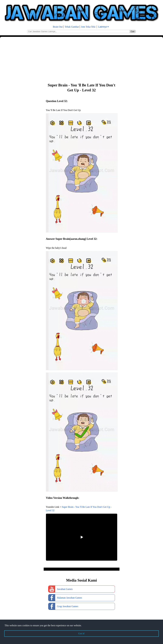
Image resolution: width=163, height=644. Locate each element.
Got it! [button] (81, 633)
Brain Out (58, 27)
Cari (133, 31)
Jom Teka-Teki (88, 27)
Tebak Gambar (72, 27)
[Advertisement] (81, 60)
